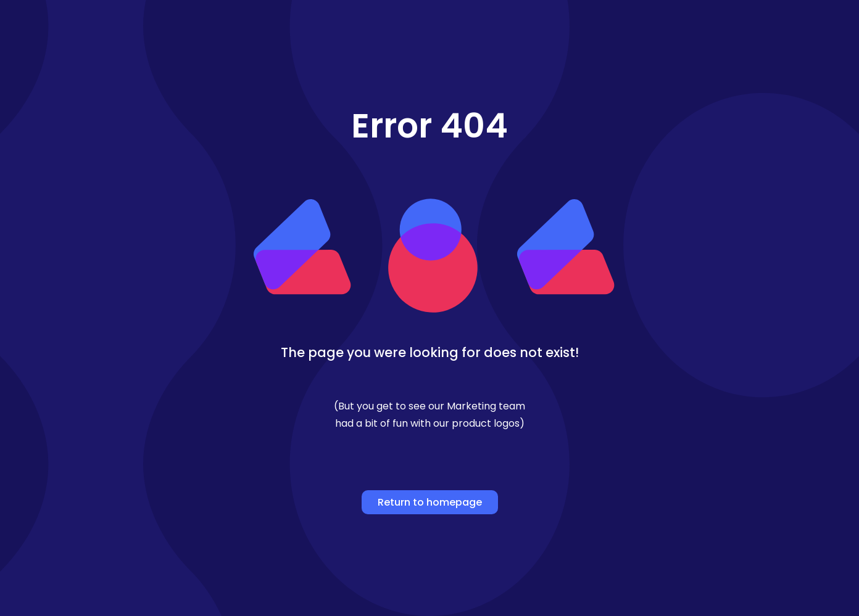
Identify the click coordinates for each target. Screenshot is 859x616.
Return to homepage (430, 502)
